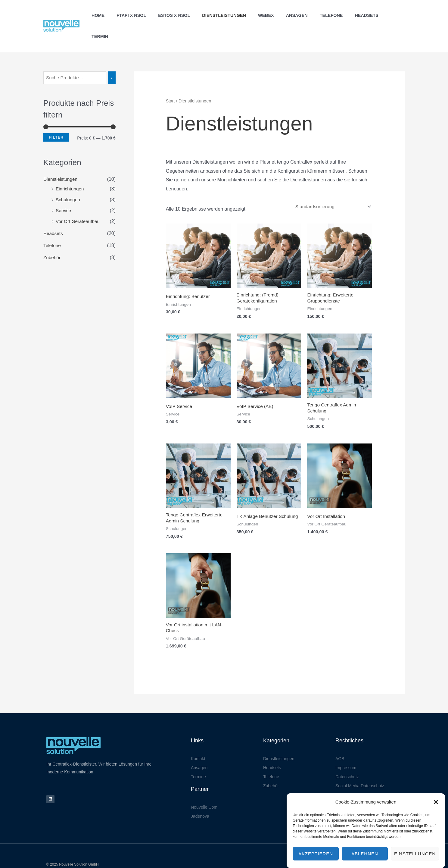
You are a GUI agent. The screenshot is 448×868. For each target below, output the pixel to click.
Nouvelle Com (204, 789)
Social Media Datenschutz (360, 768)
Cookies (343, 777)
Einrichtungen (70, 168)
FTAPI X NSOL (148, 15)
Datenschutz (347, 759)
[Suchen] (113, 57)
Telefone (331, 15)
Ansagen (300, 15)
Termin (392, 15)
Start (171, 80)
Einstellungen (415, 859)
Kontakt (198, 741)
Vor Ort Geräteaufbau (79, 201)
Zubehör (52, 237)
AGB (340, 741)
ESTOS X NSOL (188, 15)
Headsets (363, 15)
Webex (273, 15)
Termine (198, 759)
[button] (436, 808)
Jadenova (200, 798)
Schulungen (68, 179)
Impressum (346, 750)
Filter (56, 117)
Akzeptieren (316, 859)
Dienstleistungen (234, 15)
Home (118, 15)
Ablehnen (365, 859)
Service (64, 190)
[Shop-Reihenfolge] (330, 186)
